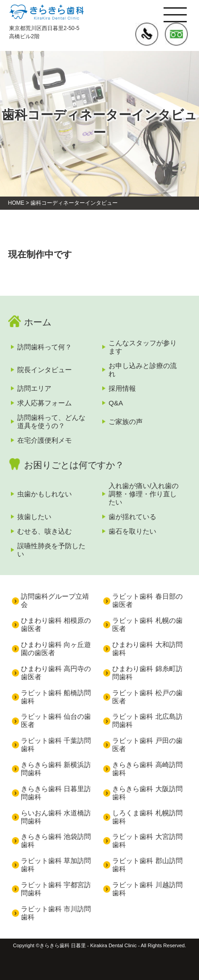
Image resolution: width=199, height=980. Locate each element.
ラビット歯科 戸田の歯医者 (147, 745)
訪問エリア (34, 388)
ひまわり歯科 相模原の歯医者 (56, 624)
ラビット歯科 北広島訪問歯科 (147, 720)
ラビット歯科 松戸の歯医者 (147, 697)
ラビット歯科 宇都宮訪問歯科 (56, 889)
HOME (16, 203)
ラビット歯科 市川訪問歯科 (56, 913)
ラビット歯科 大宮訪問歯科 (147, 841)
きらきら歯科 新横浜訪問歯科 (56, 769)
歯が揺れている (132, 517)
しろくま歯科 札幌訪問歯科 (147, 817)
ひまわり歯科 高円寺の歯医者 (56, 673)
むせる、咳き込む (45, 531)
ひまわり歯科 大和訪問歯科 (147, 649)
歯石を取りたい (132, 531)
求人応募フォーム (45, 403)
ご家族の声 (126, 422)
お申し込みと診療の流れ (143, 370)
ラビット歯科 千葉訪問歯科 (56, 745)
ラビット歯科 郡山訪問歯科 (147, 865)
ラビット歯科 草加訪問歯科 (56, 865)
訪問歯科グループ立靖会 (55, 600)
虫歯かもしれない (45, 494)
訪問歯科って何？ (45, 347)
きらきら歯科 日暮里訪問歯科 (56, 793)
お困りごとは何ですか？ (74, 465)
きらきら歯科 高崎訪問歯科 (147, 769)
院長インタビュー (45, 370)
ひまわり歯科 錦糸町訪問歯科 (147, 673)
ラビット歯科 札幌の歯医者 (147, 624)
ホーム (38, 322)
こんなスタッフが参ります (143, 347)
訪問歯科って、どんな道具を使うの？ (51, 422)
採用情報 (122, 388)
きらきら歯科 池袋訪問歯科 (56, 841)
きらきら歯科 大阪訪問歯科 (147, 793)
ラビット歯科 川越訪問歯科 (147, 889)
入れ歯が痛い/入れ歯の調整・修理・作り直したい (144, 494)
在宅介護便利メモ (45, 440)
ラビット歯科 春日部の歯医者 (147, 600)
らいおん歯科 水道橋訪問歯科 (56, 817)
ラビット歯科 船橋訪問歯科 (56, 697)
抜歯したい (34, 517)
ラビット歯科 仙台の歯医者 (56, 720)
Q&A (116, 403)
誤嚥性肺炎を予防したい (51, 550)
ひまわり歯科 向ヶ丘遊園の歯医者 (56, 649)
